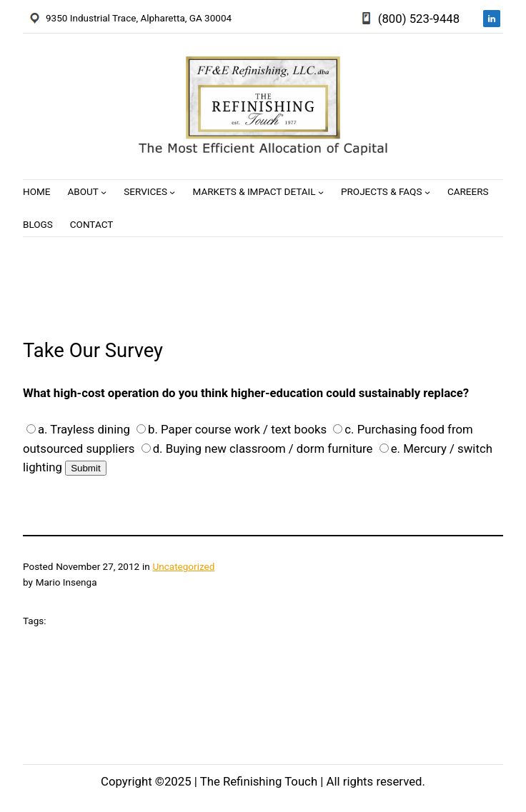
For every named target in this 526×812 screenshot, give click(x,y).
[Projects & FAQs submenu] (427, 192)
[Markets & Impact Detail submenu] (321, 192)
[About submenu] (104, 192)
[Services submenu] (172, 192)
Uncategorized (184, 566)
